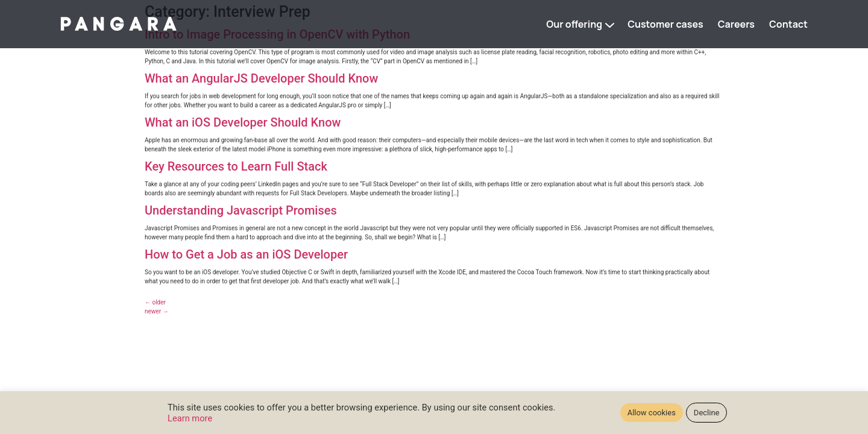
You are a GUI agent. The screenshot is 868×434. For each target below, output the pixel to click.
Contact (788, 24)
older (155, 302)
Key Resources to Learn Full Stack (236, 166)
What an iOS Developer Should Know (243, 122)
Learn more (190, 418)
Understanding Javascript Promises (241, 210)
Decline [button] (707, 413)
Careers (736, 24)
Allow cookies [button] (652, 413)
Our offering (574, 24)
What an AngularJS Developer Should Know (261, 78)
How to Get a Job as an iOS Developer (246, 254)
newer (157, 311)
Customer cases (665, 24)
